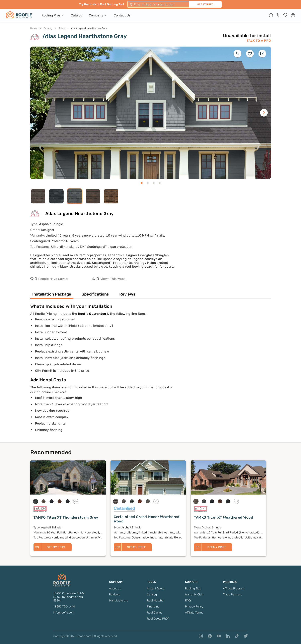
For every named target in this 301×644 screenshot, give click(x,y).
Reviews (115, 595)
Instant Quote (156, 589)
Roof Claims (155, 613)
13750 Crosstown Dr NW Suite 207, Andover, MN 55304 (69, 597)
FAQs (188, 601)
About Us (115, 589)
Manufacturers (119, 601)
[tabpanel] (150, 373)
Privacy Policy (194, 607)
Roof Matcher (156, 601)
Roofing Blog (193, 589)
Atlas (62, 28)
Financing (153, 607)
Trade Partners (233, 595)
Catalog (48, 28)
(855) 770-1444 (64, 607)
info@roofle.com (64, 613)
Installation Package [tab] (52, 294)
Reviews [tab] (127, 294)
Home (34, 28)
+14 (76, 501)
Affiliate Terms (194, 613)
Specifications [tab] (95, 294)
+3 (156, 501)
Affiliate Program (234, 589)
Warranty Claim (195, 595)
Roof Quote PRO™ (158, 619)
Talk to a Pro (259, 41)
